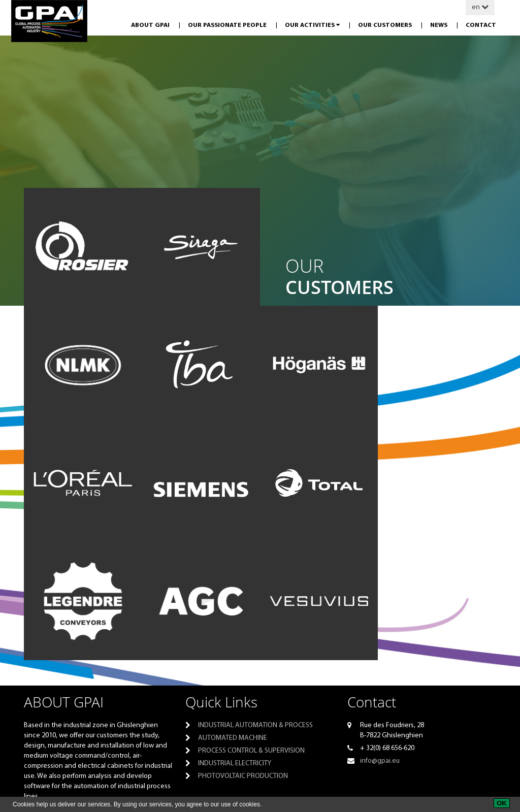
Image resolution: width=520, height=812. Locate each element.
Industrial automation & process (255, 725)
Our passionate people (228, 25)
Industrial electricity (235, 764)
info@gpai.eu (380, 761)
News (440, 25)
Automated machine (233, 738)
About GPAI (151, 25)
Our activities (313, 25)
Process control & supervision (251, 751)
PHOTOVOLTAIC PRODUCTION (243, 776)
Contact (481, 25)
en (480, 7)
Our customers (386, 25)
